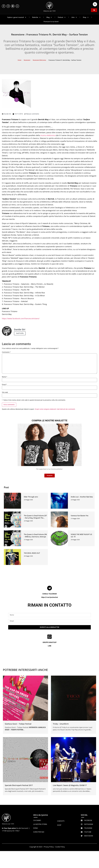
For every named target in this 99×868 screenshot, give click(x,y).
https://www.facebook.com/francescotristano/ (21, 318)
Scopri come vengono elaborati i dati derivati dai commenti (55, 409)
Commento (6, 352)
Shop (86, 17)
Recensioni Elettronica (39, 60)
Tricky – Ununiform (61, 724)
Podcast (62, 17)
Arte (74, 17)
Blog (49, 17)
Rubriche (36, 17)
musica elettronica (48, 135)
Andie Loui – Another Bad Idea (82, 497)
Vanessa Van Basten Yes (80, 516)
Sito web (5, 392)
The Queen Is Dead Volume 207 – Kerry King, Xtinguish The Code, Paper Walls (35, 518)
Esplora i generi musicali (17, 17)
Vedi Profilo (20, 333)
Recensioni (27, 60)
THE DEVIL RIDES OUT (32, 553)
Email (4, 385)
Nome (4, 377)
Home (19, 60)
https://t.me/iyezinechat (50, 597)
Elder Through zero (31, 497)
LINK (50, 646)
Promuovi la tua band (51, 21)
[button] (95, 4)
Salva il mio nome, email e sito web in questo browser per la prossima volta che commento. (35, 400)
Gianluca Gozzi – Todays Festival (18, 724)
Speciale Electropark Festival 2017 (19, 785)
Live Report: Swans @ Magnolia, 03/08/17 (70, 785)
